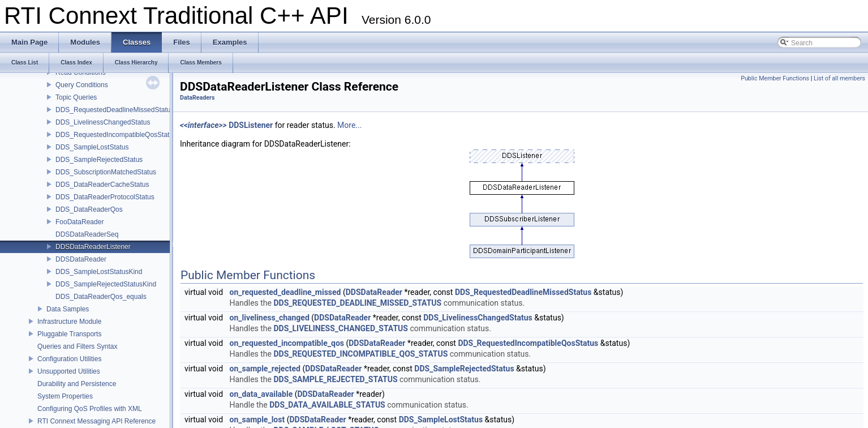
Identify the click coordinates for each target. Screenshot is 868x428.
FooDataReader (80, 222)
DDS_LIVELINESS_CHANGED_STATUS (340, 328)
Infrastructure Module (69, 322)
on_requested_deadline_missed (285, 292)
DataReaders (197, 98)
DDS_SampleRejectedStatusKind (106, 284)
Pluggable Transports (69, 334)
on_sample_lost (257, 420)
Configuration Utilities (69, 359)
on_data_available (261, 394)
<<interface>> (203, 125)
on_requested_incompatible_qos (287, 343)
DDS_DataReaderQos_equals (101, 297)
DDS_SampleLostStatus (92, 147)
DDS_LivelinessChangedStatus (103, 122)
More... (349, 125)
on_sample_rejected (265, 369)
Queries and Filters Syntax (77, 346)
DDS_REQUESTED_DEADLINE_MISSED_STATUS (357, 303)
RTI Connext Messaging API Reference (96, 421)
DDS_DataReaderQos (89, 209)
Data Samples (68, 309)
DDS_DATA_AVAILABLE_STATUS (327, 405)
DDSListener (251, 125)
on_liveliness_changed (270, 318)
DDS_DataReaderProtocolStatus (105, 197)
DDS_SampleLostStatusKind (99, 272)
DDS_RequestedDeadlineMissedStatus (115, 110)
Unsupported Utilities (69, 371)
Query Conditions (82, 85)
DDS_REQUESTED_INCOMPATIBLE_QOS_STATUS (360, 354)
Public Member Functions (775, 78)
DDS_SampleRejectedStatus (99, 160)
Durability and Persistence (77, 384)
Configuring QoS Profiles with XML (90, 409)
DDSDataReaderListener (93, 247)
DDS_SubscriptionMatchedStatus (106, 172)
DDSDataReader (81, 259)
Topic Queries (76, 97)
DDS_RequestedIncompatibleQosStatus (116, 135)
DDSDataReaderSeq (87, 234)
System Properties (65, 396)
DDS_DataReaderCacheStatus (102, 185)
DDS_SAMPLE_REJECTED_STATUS (335, 379)
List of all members (839, 78)
